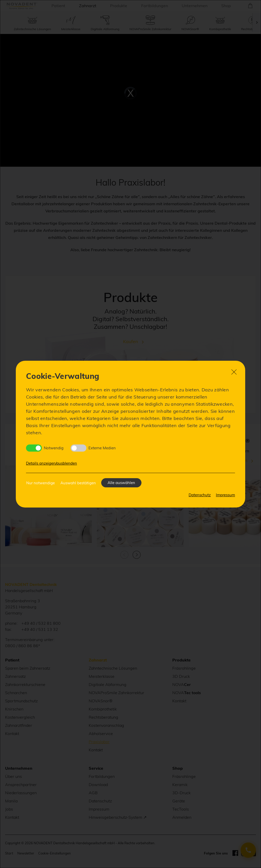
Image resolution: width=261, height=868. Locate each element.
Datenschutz (200, 495)
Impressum (225, 495)
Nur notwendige (41, 483)
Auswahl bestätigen (78, 483)
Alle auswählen (121, 483)
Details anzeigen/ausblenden (51, 463)
